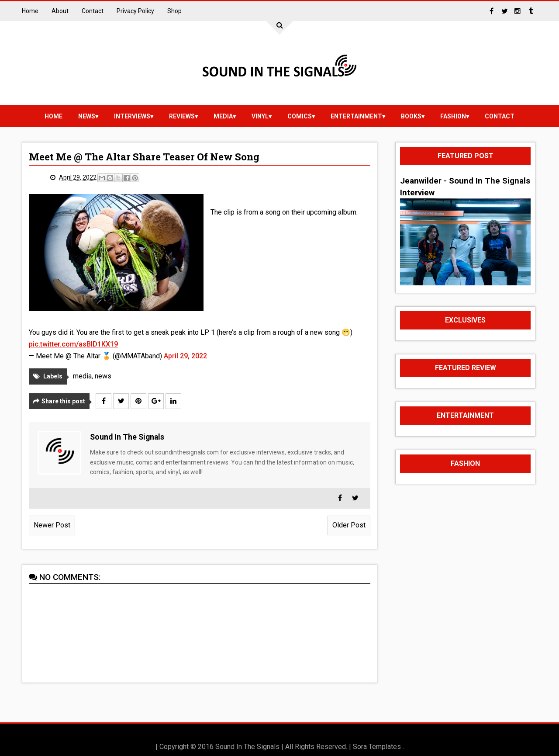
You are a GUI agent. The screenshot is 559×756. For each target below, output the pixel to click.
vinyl (260, 116)
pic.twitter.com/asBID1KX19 (73, 344)
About (60, 11)
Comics (300, 116)
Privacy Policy (135, 11)
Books (411, 116)
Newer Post (52, 525)
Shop (174, 11)
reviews (182, 116)
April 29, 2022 (185, 356)
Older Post (349, 525)
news (87, 116)
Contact (93, 11)
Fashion (453, 116)
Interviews (132, 116)
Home (30, 11)
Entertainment (356, 116)
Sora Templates (377, 747)
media (223, 116)
